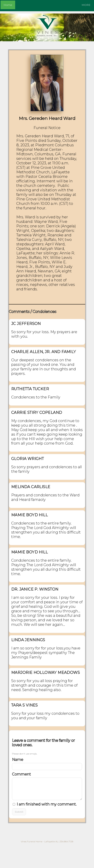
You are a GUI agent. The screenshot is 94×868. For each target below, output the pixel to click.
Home (8, 5)
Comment (21, 774)
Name (18, 760)
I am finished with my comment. (45, 804)
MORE (86, 5)
